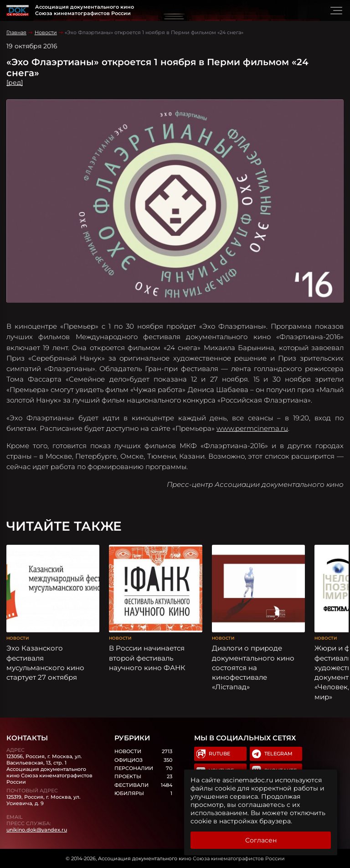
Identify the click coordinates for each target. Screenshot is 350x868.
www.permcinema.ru (252, 428)
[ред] (15, 83)
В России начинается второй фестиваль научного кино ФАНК (147, 658)
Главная (16, 32)
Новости (46, 32)
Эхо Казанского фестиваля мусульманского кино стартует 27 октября (45, 663)
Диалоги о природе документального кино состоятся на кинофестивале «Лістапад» (253, 667)
